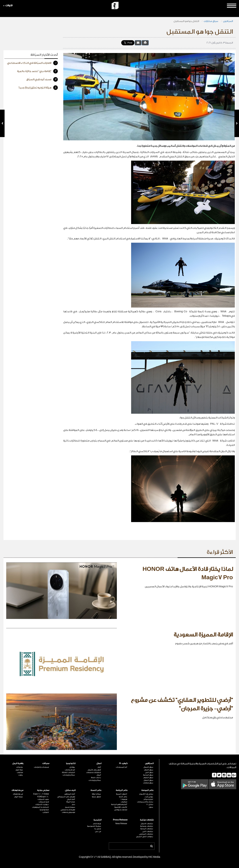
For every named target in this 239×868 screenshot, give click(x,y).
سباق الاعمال (148, 767)
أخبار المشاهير (70, 794)
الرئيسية (97, 820)
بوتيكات (19, 767)
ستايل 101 (150, 804)
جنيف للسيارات (43, 799)
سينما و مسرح (70, 807)
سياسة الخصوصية (94, 826)
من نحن (98, 831)
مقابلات (20, 772)
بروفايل (72, 767)
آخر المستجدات (121, 767)
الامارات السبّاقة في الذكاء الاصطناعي (32, 63)
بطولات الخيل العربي (145, 837)
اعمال (99, 763)
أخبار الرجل (71, 799)
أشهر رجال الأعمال (94, 770)
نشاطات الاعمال (147, 824)
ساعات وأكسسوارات (145, 802)
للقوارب (46, 812)
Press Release (120, 820)
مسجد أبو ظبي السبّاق (42, 79)
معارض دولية (43, 790)
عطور (151, 807)
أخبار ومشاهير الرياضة (119, 804)
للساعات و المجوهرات (40, 807)
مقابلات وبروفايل (121, 810)
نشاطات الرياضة (147, 829)
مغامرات (124, 802)
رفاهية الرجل (18, 763)
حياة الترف (19, 770)
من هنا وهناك (17, 790)
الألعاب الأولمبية (121, 807)
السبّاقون (228, 21)
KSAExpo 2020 (43, 797)
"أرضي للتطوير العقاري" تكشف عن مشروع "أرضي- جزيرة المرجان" (182, 704)
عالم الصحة (96, 790)
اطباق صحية (96, 797)
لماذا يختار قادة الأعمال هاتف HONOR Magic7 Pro (188, 573)
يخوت (21, 775)
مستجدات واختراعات (41, 767)
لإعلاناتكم (97, 824)
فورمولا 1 (124, 799)
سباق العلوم (148, 778)
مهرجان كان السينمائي (66, 797)
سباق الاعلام (148, 770)
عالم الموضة (147, 790)
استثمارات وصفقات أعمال (94, 774)
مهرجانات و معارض (68, 810)
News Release (121, 824)
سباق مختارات (211, 21)
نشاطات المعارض (146, 834)
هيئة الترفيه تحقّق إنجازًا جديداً (38, 88)
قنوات (8, 5)
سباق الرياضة (148, 775)
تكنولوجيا (71, 763)
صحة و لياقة (96, 794)
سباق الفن (149, 772)
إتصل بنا (98, 829)
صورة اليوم (18, 797)
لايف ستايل (70, 790)
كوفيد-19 (123, 763)
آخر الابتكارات (70, 770)
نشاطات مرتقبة (147, 820)
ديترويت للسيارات (42, 804)
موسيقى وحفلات (68, 812)
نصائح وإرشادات (95, 780)
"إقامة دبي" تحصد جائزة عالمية (37, 71)
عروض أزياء (149, 797)
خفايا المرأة (71, 802)
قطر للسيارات (44, 802)
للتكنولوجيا (44, 810)
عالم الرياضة (122, 790)
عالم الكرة (123, 797)
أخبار (99, 767)
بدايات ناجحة (96, 778)
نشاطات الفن (148, 831)
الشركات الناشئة (68, 772)
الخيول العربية (122, 794)
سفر (73, 804)
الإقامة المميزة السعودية (203, 635)
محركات (46, 763)
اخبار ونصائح (148, 799)
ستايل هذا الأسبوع (146, 794)
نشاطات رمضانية (147, 826)
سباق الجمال (148, 780)
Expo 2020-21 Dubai (41, 794)
